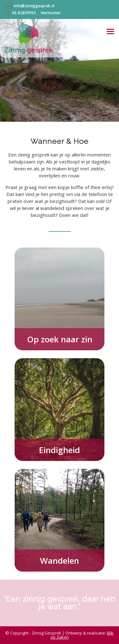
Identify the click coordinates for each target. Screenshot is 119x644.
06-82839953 (24, 13)
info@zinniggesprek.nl (34, 6)
